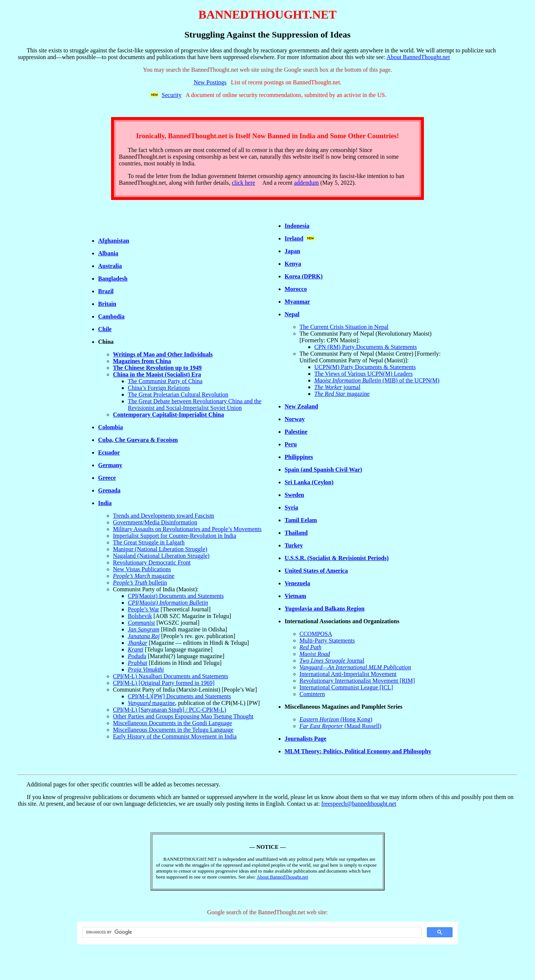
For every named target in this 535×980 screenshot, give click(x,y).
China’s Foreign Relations (159, 388)
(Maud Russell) (340, 726)
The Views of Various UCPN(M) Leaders (364, 374)
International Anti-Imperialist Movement (348, 674)
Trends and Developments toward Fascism (163, 516)
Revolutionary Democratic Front (152, 562)
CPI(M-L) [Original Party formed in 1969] (164, 683)
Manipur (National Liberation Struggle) (160, 549)
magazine (144, 576)
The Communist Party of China (165, 381)
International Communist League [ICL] (346, 687)
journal (337, 387)
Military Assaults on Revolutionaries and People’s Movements (187, 529)
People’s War (143, 609)
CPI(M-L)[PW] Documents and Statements (179, 696)
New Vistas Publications (142, 569)
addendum (306, 183)
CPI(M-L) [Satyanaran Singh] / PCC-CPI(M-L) (170, 710)
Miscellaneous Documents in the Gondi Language (172, 723)
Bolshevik (140, 616)
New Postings (210, 82)
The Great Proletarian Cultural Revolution (178, 394)
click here (244, 183)
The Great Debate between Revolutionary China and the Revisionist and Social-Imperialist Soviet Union (194, 405)
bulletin (140, 583)
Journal (332, 661)
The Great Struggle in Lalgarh (149, 542)
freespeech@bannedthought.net (359, 804)
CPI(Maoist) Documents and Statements (176, 596)
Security (171, 95)
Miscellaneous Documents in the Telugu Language (173, 730)
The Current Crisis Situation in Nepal (344, 327)
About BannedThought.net (418, 57)
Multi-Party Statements (327, 641)
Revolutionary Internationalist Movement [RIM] (357, 681)
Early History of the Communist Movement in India (175, 736)
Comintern (312, 694)
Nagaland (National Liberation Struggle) (161, 556)
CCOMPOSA (316, 634)
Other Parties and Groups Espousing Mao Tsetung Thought (183, 716)
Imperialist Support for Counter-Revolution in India (175, 536)
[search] (251, 932)
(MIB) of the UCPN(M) (377, 380)
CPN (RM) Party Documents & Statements (366, 347)
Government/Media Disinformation (155, 522)
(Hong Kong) (336, 719)
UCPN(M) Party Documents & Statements (365, 367)
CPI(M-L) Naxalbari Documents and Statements (171, 676)
